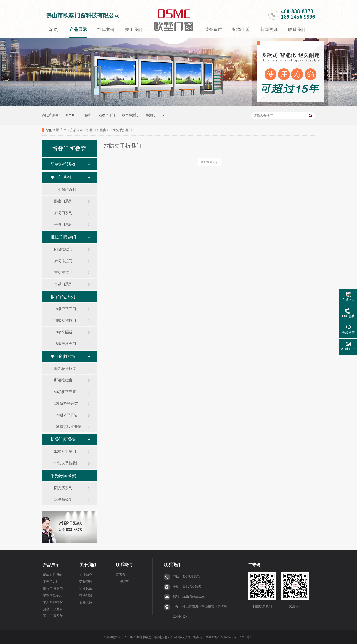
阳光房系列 (63, 488)
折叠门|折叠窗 (96, 130)
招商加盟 (241, 29)
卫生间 (70, 115)
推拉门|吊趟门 (63, 237)
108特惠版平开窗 (68, 427)
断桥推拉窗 (63, 380)
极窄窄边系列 (63, 297)
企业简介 (86, 575)
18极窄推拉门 (65, 321)
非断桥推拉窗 (65, 369)
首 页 (53, 29)
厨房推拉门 (63, 261)
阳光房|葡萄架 (63, 476)
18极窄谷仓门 (65, 344)
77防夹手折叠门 (121, 130)
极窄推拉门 (130, 115)
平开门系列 (61, 177)
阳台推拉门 (63, 249)
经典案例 (106, 29)
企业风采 (86, 589)
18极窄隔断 (63, 332)
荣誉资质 (213, 29)
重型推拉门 (63, 272)
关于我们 (134, 29)
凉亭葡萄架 (63, 500)
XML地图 (246, 637)
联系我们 (297, 29)
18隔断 (87, 115)
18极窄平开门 (65, 309)
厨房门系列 (63, 213)
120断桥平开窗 (66, 415)
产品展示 (78, 29)
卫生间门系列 (65, 190)
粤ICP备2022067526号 (221, 637)
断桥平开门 (107, 115)
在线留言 (122, 582)
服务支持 (86, 602)
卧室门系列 (63, 201)
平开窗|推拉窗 (63, 356)
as (164, 115)
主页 (64, 130)
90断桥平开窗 (65, 392)
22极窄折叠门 (65, 451)
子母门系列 (63, 224)
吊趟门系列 (63, 284)
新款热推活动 (63, 164)
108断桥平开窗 (66, 403)
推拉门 (150, 115)
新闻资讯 (269, 29)
